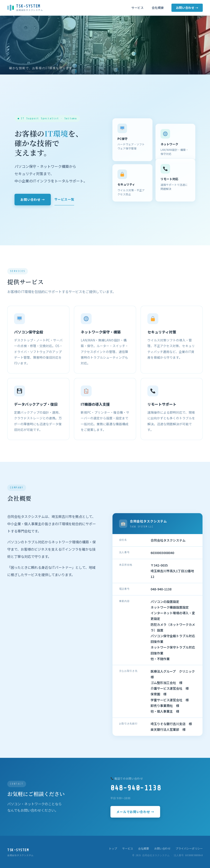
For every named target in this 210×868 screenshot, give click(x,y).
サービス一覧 (64, 199)
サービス (137, 8)
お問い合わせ (162, 848)
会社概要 (158, 8)
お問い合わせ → (187, 8)
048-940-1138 (136, 788)
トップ (113, 848)
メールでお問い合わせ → (135, 812)
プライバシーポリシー (189, 848)
